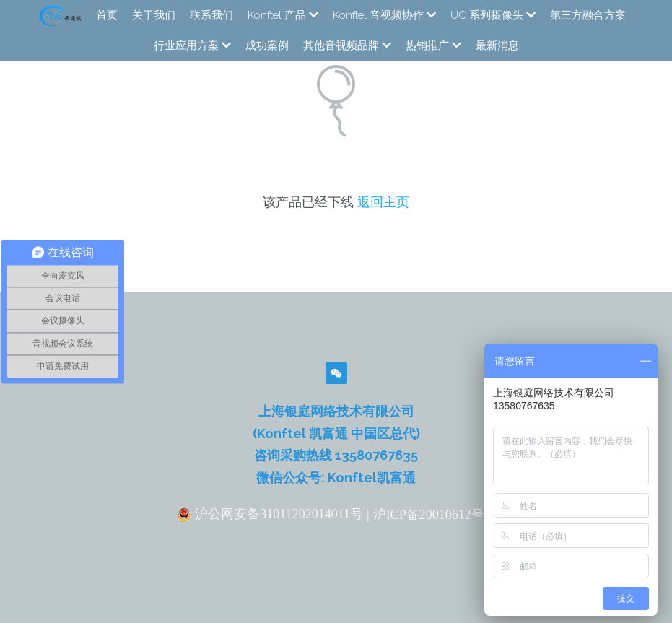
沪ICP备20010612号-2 (434, 515)
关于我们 (154, 15)
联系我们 (211, 15)
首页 (107, 15)
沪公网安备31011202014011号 (270, 515)
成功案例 (267, 45)
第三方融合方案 (588, 15)
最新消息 (497, 45)
